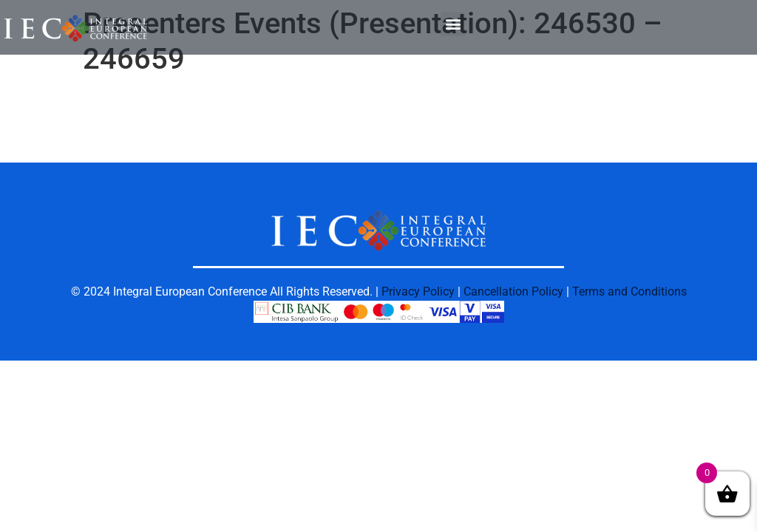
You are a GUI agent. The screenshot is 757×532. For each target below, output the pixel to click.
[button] (453, 24)
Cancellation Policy (513, 291)
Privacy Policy (418, 291)
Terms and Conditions (629, 291)
